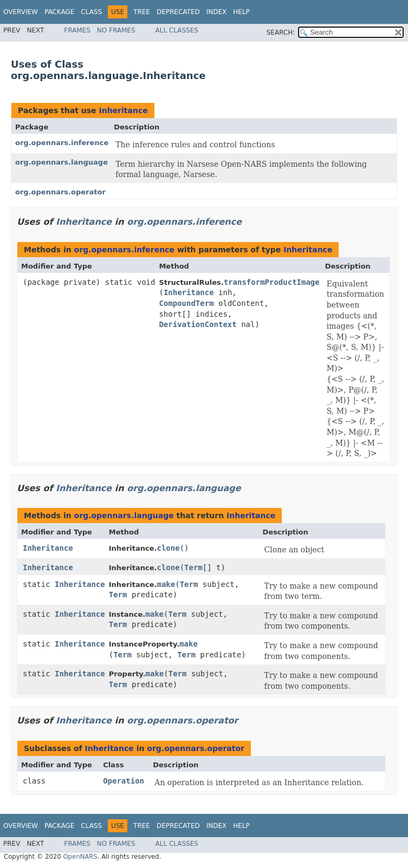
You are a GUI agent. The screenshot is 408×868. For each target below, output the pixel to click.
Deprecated (178, 12)
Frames (77, 30)
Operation (124, 781)
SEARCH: (281, 32)
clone (168, 548)
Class (91, 12)
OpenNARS (80, 857)
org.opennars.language (61, 162)
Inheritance (123, 110)
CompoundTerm (186, 303)
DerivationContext (197, 324)
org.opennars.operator (60, 192)
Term (193, 567)
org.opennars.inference (62, 143)
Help (241, 12)
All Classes (177, 30)
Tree (142, 12)
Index (217, 12)
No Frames (116, 30)
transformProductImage (272, 282)
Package (59, 12)
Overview (21, 12)
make (166, 584)
